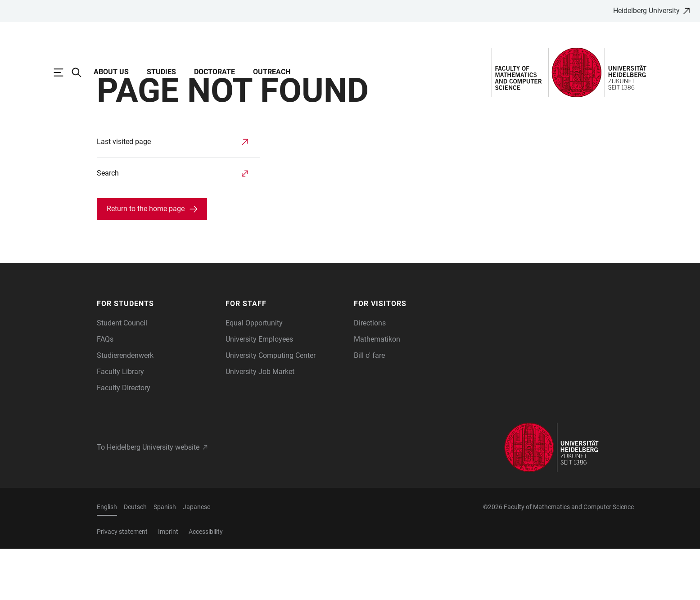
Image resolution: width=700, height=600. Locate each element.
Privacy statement (122, 583)
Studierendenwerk (125, 407)
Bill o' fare (369, 407)
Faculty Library (120, 423)
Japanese (196, 558)
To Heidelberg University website (148, 498)
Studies (161, 72)
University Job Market (260, 423)
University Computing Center (271, 407)
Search (108, 224)
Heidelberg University (646, 11)
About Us (111, 72)
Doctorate (215, 72)
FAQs (105, 390)
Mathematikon (377, 390)
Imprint (168, 583)
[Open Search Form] (81, 72)
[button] (157, 355)
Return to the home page (146, 260)
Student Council (122, 374)
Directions (370, 374)
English (107, 558)
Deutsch (135, 558)
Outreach (272, 72)
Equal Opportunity (254, 374)
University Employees (259, 390)
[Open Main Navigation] (63, 72)
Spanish (165, 558)
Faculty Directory (124, 439)
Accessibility (206, 583)
